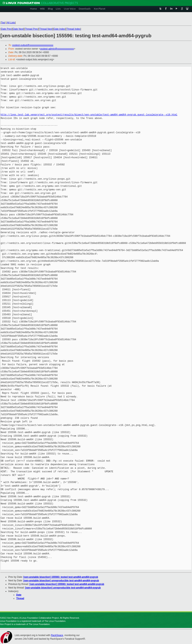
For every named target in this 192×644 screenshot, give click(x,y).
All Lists (11, 23)
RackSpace (57, 635)
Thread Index (74, 29)
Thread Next (46, 29)
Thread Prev (31, 29)
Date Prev (6, 29)
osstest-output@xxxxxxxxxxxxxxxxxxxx (33, 45)
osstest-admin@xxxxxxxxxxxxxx (57, 49)
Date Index (59, 29)
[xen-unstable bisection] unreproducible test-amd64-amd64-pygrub (61, 581)
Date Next (18, 29)
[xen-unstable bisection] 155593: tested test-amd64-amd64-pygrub (61, 577)
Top (3, 23)
